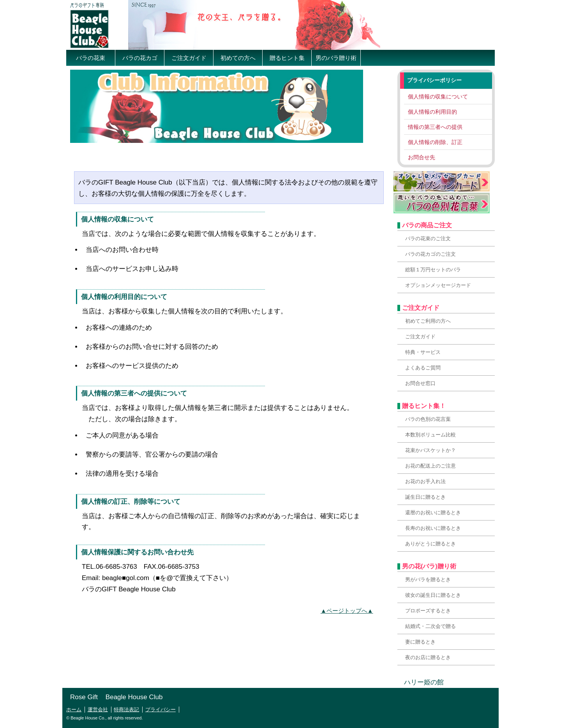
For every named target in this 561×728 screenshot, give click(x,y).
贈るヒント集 (287, 58)
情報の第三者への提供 (435, 127)
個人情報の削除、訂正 (435, 142)
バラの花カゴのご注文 (430, 254)
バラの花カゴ (140, 58)
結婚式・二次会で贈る (430, 626)
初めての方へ (238, 58)
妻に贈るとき (420, 642)
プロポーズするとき (428, 611)
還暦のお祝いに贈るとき (433, 513)
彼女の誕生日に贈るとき (433, 595)
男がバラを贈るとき (428, 579)
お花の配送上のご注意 (430, 466)
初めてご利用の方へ (428, 321)
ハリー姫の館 (421, 682)
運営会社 (98, 710)
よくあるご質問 (423, 368)
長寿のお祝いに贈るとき (433, 528)
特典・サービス (423, 352)
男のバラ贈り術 (336, 58)
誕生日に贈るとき (425, 497)
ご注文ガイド (189, 58)
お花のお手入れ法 (425, 481)
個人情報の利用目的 (432, 112)
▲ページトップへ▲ (347, 611)
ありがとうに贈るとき (430, 544)
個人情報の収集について (438, 97)
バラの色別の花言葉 (428, 419)
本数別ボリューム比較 (430, 435)
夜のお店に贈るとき (428, 657)
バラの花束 (91, 58)
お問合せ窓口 (420, 383)
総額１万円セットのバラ (433, 270)
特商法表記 (126, 710)
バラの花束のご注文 (428, 238)
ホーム (74, 710)
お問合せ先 (422, 157)
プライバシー (161, 710)
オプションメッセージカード (438, 285)
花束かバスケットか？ (430, 450)
